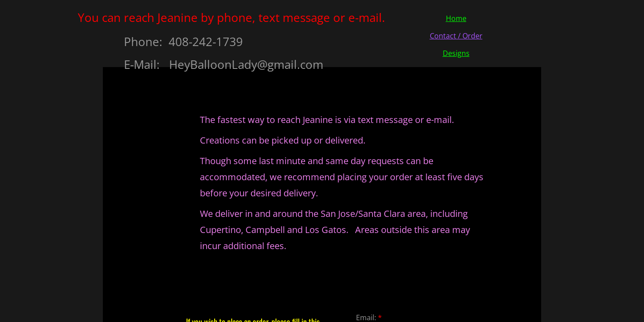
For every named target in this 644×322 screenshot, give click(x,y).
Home (456, 18)
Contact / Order (456, 36)
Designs (456, 53)
